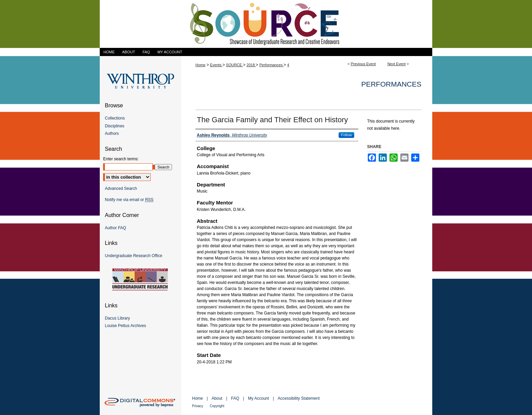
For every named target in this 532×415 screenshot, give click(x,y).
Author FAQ (116, 228)
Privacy (198, 406)
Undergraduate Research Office (134, 256)
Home (200, 65)
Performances (271, 65)
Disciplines (115, 126)
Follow (346, 135)
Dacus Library (117, 318)
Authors (112, 133)
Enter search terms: (121, 159)
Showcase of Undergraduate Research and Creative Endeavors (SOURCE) (266, 24)
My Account (259, 398)
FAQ (235, 398)
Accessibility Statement (299, 398)
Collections (115, 118)
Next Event (397, 64)
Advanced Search (121, 188)
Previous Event (363, 64)
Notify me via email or (129, 200)
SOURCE (234, 65)
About (217, 398)
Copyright (217, 406)
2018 (251, 65)
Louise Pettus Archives (125, 326)
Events (216, 65)
